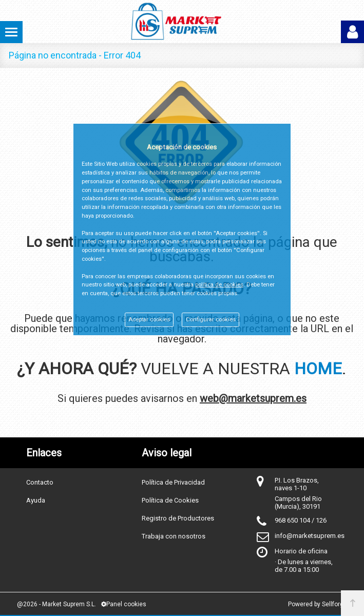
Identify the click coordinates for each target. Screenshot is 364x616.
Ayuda (36, 500)
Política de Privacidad (173, 482)
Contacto (40, 482)
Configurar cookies (211, 320)
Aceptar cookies (149, 320)
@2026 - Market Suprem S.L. (56, 604)
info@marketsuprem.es (310, 536)
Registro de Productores (178, 518)
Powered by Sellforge (318, 604)
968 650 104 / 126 (301, 520)
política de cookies (219, 285)
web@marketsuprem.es (253, 398)
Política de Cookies (170, 500)
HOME (318, 369)
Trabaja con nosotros (174, 536)
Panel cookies (124, 604)
